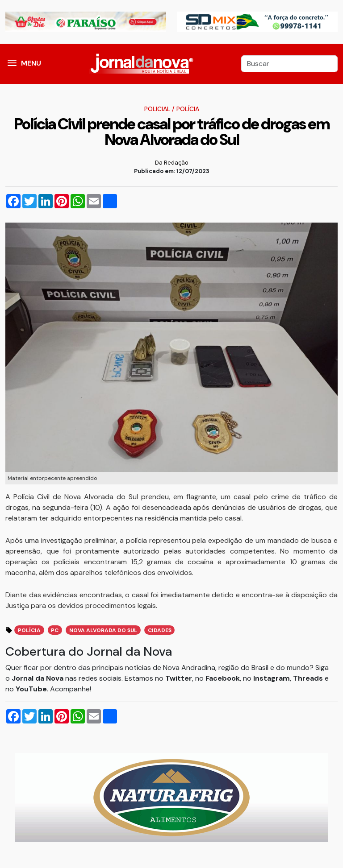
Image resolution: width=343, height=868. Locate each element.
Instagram (272, 678)
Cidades (160, 630)
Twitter (179, 678)
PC (55, 630)
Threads (309, 678)
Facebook (223, 678)
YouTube (31, 689)
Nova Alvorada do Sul (103, 630)
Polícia (188, 109)
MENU (31, 63)
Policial (157, 109)
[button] (12, 64)
